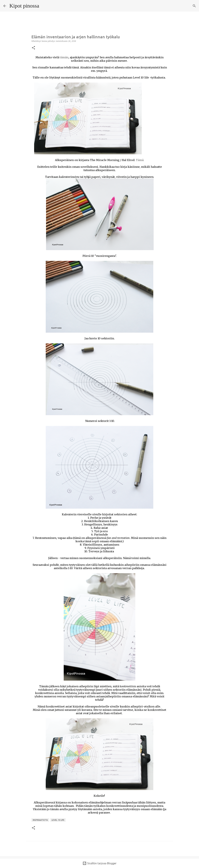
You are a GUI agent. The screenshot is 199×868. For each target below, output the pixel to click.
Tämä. (140, 160)
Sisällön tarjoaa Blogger (99, 863)
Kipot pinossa (24, 6)
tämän (64, 57)
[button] (33, 48)
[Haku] (44, 6)
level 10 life (58, 820)
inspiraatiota (40, 820)
